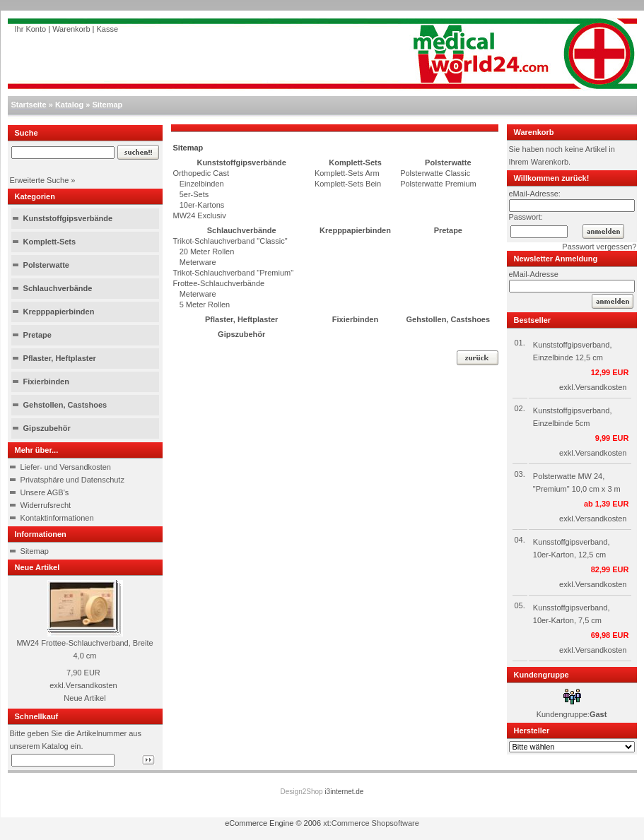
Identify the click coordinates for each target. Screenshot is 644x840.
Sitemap (107, 105)
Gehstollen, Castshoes (65, 405)
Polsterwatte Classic (435, 173)
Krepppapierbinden (59, 312)
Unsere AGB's (45, 492)
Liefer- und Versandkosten (66, 467)
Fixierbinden (46, 381)
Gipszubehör (47, 428)
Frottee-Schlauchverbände (219, 283)
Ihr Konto (31, 29)
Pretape (37, 335)
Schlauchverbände (58, 288)
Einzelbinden (199, 184)
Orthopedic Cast (201, 173)
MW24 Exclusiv (200, 215)
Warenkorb (71, 29)
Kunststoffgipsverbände (68, 218)
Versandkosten (92, 685)
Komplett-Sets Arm (347, 173)
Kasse (108, 29)
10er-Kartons (199, 205)
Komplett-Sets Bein (348, 184)
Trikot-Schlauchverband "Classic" (230, 241)
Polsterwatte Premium (438, 184)
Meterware (195, 262)
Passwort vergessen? (599, 247)
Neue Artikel (84, 698)
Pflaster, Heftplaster (60, 358)
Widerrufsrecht (46, 505)
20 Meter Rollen (204, 252)
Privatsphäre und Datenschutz (72, 480)
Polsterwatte (46, 265)
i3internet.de (344, 792)
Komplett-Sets (50, 242)
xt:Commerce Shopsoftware (371, 823)
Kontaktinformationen (57, 518)
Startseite (29, 105)
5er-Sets (191, 194)
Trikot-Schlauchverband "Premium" (234, 273)
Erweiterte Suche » (43, 180)
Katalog (69, 105)
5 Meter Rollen (202, 304)
